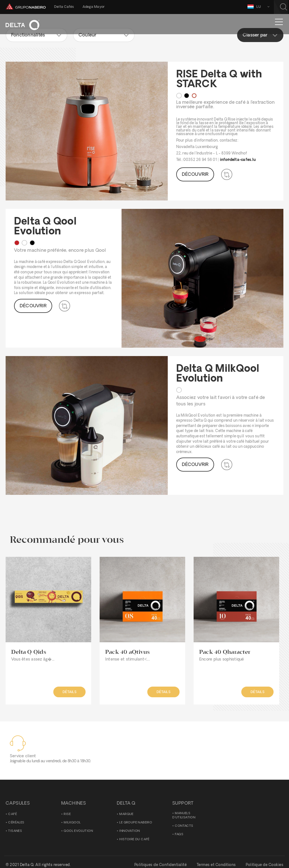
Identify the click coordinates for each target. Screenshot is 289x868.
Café (12, 814)
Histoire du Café (134, 840)
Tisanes (15, 831)
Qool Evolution (78, 831)
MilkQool (72, 823)
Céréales (16, 823)
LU (260, 7)
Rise (67, 814)
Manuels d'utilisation (184, 816)
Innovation (129, 831)
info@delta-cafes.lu (238, 160)
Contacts (184, 826)
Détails (69, 692)
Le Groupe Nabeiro (136, 823)
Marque (126, 814)
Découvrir (195, 175)
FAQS (179, 834)
